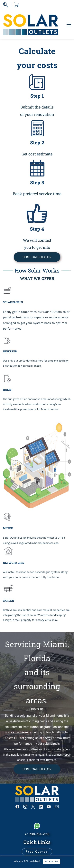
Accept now (52, 861)
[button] (37, 245)
